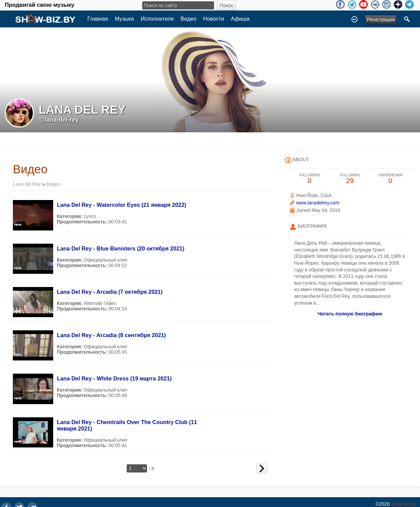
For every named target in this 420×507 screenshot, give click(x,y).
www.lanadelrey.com (318, 203)
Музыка (124, 19)
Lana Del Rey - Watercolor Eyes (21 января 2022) (122, 205)
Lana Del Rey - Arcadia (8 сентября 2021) (111, 335)
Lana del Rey (27, 184)
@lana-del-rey (59, 120)
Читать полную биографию (350, 314)
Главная (98, 19)
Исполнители (157, 19)
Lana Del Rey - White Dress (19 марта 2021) (114, 378)
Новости (214, 19)
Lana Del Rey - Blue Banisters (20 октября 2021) (121, 248)
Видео (188, 19)
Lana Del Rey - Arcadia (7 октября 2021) (110, 292)
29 (350, 179)
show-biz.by (403, 504)
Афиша (240, 19)
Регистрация (381, 20)
